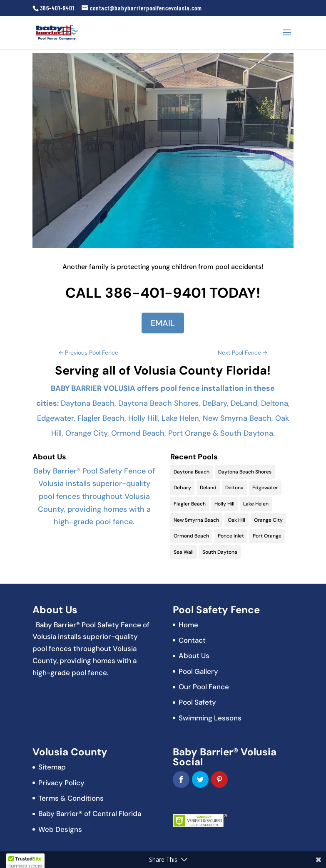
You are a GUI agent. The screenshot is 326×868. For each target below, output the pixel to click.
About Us (194, 656)
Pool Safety (197, 702)
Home (188, 625)
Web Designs (60, 829)
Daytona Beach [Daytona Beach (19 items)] (192, 472)
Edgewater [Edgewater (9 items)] (265, 488)
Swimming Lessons (210, 718)
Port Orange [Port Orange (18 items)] (267, 536)
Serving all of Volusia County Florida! (163, 370)
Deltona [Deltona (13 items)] (234, 488)
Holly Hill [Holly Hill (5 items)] (224, 504)
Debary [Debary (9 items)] (182, 488)
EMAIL (163, 323)
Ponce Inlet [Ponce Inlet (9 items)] (231, 536)
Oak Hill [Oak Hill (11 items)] (236, 520)
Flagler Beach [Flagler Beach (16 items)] (190, 504)
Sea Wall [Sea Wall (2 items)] (184, 552)
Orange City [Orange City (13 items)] (268, 520)
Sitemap (52, 767)
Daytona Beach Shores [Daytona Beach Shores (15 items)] (245, 472)
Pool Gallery (198, 671)
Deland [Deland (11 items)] (208, 488)
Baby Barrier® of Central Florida (90, 814)
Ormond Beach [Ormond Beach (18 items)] (191, 536)
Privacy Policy (61, 783)
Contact (192, 640)
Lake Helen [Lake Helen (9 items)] (256, 504)
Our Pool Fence (204, 687)
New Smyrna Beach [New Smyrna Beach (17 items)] (196, 520)
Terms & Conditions (71, 798)
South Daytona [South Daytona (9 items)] (220, 552)
